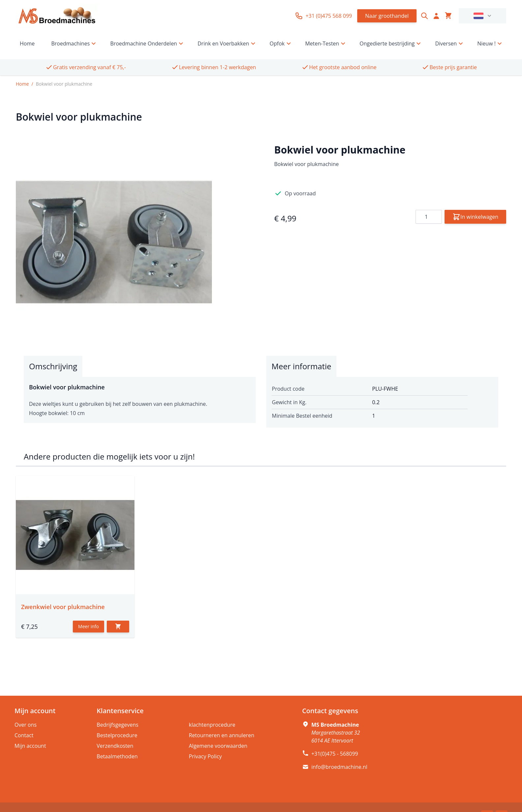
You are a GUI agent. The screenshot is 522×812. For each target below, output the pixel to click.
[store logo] (57, 16)
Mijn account (30, 746)
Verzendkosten (115, 746)
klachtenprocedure (212, 725)
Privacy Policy (205, 756)
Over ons (26, 725)
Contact (24, 735)
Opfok (281, 43)
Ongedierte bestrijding (391, 43)
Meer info (88, 626)
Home (27, 43)
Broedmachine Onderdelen (148, 43)
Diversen (450, 43)
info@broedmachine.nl (339, 767)
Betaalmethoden (117, 756)
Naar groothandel (387, 16)
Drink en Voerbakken (227, 43)
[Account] (436, 16)
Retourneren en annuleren (221, 735)
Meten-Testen (326, 43)
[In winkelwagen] (118, 627)
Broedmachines (74, 43)
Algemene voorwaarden (218, 746)
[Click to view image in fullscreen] (114, 242)
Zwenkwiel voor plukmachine (63, 607)
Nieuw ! (490, 43)
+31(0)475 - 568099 (335, 754)
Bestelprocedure (117, 735)
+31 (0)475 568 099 (323, 16)
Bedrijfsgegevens (117, 725)
